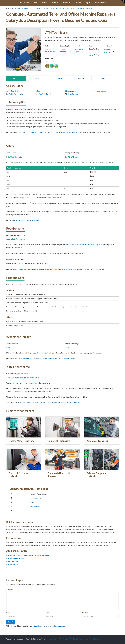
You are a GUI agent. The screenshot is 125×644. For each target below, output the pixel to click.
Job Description (38, 78)
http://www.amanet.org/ (15, 558)
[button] (123, 2)
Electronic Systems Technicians (18, 475)
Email (47, 612)
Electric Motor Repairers (21, 441)
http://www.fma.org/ (14, 564)
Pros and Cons (101, 91)
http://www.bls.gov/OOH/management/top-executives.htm (28, 555)
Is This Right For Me (44, 94)
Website (85, 612)
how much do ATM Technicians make (26, 220)
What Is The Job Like (15, 94)
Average (107, 49)
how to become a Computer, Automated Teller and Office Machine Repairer (45, 269)
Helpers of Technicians (59, 441)
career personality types (37, 383)
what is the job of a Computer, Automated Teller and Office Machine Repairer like (47, 358)
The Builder (50, 62)
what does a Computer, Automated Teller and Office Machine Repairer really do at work (49, 132)
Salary (60, 78)
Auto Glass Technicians (98, 441)
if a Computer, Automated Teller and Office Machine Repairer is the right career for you (50, 402)
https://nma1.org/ (13, 561)
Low (91, 52)
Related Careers (72, 94)
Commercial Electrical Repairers (59, 475)
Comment (10, 589)
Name (9, 612)
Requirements (81, 78)
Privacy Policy (78, 639)
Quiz (103, 78)
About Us (58, 639)
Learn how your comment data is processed (50, 626)
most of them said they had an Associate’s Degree (83, 244)
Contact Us (67, 639)
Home (50, 639)
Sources (88, 639)
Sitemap (96, 639)
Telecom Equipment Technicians (97, 475)
